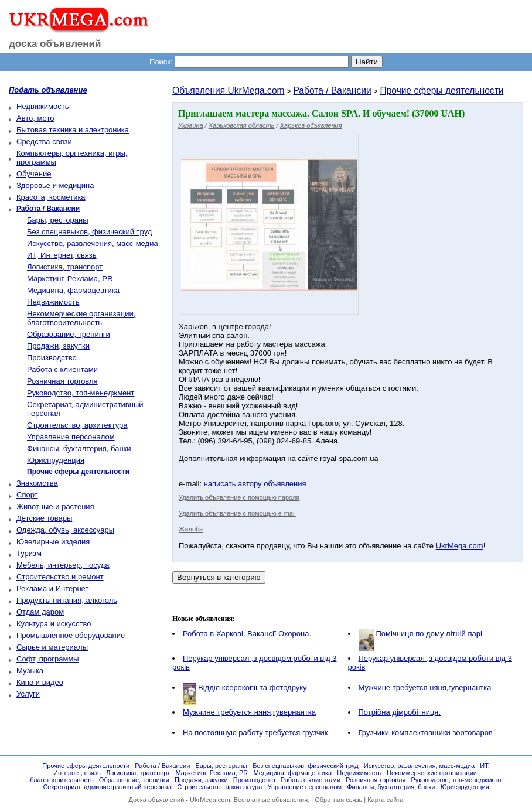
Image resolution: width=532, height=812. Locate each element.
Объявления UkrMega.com (229, 91)
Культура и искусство (54, 624)
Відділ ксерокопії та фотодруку (253, 688)
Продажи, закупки (58, 346)
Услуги (28, 694)
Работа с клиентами (62, 369)
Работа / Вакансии (332, 91)
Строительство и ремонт (60, 577)
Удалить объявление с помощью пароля (239, 497)
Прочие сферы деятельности (441, 91)
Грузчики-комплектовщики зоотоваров (426, 733)
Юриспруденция (56, 460)
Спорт (27, 495)
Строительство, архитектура (77, 425)
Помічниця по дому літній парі (429, 634)
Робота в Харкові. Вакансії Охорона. (247, 634)
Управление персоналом (71, 437)
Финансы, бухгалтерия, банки (79, 448)
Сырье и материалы (52, 647)
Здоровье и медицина (55, 185)
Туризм (29, 553)
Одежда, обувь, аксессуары (65, 530)
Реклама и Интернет (52, 588)
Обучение (34, 174)
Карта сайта (385, 800)
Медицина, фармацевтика (73, 290)
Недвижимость (42, 106)
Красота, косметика (51, 197)
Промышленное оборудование (71, 635)
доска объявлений (55, 44)
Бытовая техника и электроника (73, 130)
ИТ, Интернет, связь (62, 255)
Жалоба (191, 529)
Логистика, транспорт (65, 267)
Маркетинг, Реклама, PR (70, 279)
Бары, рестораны (58, 220)
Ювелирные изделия (53, 542)
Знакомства (37, 483)
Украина (191, 125)
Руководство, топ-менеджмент (81, 393)
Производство (52, 358)
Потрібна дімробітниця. (400, 712)
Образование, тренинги (69, 334)
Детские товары (44, 518)
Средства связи (44, 141)
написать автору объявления (255, 484)
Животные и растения (55, 506)
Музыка (30, 671)
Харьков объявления (311, 125)
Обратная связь (338, 800)
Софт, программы (48, 659)
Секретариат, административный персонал (107, 787)
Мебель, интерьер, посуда (63, 565)
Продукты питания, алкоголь (67, 600)
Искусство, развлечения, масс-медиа (93, 243)
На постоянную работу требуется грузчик (255, 733)
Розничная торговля (62, 381)
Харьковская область (242, 125)
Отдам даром (40, 612)
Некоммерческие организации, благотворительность (81, 318)
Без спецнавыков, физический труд (89, 232)
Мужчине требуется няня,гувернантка (425, 688)
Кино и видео (40, 682)
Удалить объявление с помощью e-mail (237, 513)
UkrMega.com (460, 546)
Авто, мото (35, 118)
